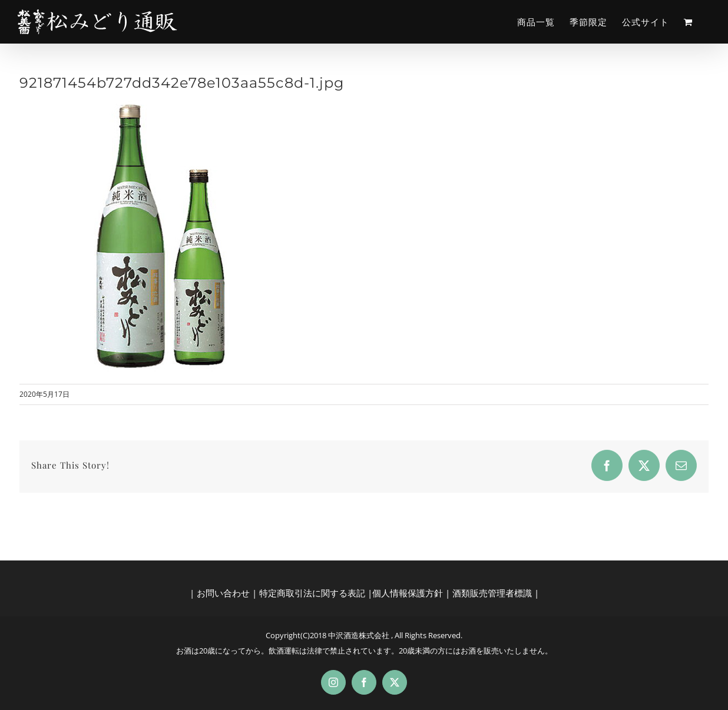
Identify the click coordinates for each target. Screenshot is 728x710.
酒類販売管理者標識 (492, 593)
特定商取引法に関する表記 (312, 593)
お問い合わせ (223, 593)
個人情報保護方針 (408, 593)
